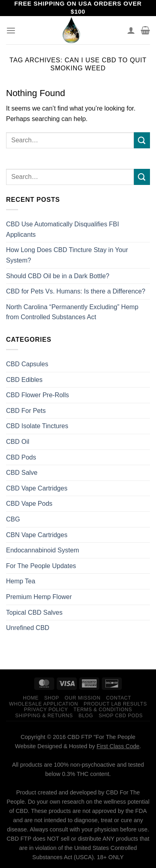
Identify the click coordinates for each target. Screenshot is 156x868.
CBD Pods (21, 457)
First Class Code (118, 746)
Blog (86, 716)
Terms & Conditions (103, 710)
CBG (13, 519)
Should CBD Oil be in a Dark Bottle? (58, 276)
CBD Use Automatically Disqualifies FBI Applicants (63, 229)
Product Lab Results (115, 704)
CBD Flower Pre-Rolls (37, 395)
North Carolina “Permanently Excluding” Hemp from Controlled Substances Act (72, 312)
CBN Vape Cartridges (37, 535)
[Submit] (142, 140)
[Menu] (11, 30)
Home (31, 698)
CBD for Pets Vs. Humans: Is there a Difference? (76, 291)
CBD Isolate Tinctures (37, 426)
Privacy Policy (46, 710)
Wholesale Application (44, 704)
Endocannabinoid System (42, 550)
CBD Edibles (24, 380)
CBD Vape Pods (29, 504)
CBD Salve (22, 473)
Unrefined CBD (28, 628)
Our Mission (83, 698)
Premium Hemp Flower (39, 597)
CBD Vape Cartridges (37, 488)
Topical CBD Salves (34, 613)
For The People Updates (41, 566)
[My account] (131, 30)
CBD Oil (18, 442)
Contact (119, 698)
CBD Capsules (27, 364)
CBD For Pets (26, 411)
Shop (52, 698)
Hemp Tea (21, 581)
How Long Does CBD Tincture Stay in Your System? (67, 255)
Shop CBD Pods (121, 716)
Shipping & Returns (44, 716)
